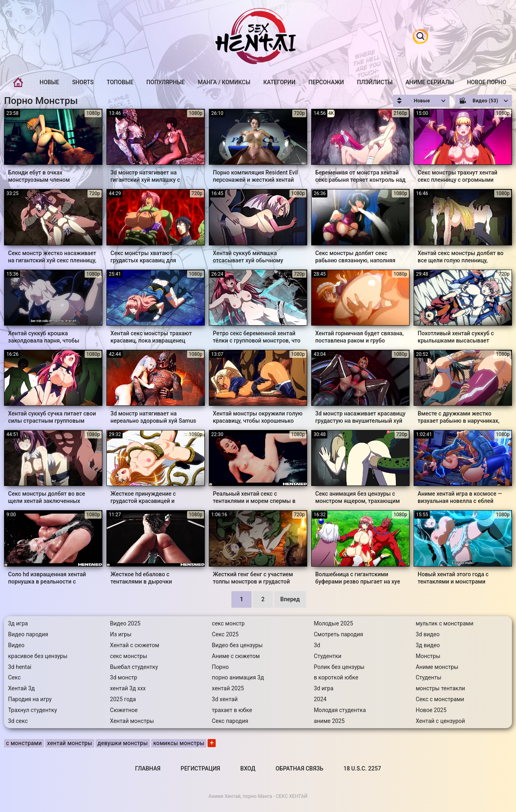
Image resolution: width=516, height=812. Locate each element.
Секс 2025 (225, 634)
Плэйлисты (375, 82)
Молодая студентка (340, 710)
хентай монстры (70, 743)
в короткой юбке (336, 677)
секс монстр (228, 623)
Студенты (429, 677)
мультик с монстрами (444, 623)
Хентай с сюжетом (135, 645)
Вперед (290, 599)
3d (317, 645)
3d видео (428, 634)
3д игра (18, 623)
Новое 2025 (431, 710)
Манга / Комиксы (224, 82)
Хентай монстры (132, 721)
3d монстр (124, 677)
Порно (221, 667)
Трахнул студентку (32, 710)
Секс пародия (230, 721)
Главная (18, 82)
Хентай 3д (21, 688)
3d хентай (225, 699)
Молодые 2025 (333, 623)
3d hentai (20, 667)
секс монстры (129, 656)
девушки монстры (123, 743)
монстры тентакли (440, 688)
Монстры (428, 656)
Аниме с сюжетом (236, 656)
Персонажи (326, 82)
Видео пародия (28, 634)
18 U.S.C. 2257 (362, 768)
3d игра (324, 688)
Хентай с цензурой (440, 721)
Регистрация (200, 768)
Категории (279, 82)
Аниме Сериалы (430, 82)
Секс (14, 677)
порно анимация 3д (238, 677)
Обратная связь (300, 768)
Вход (248, 768)
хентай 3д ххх (128, 688)
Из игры (121, 634)
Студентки (328, 656)
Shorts (83, 82)
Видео (16, 645)
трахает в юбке (232, 710)
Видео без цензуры (237, 645)
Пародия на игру (30, 699)
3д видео (428, 645)
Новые (49, 82)
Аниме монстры (437, 667)
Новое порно (487, 82)
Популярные (165, 82)
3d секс (18, 721)
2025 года (123, 699)
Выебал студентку (134, 667)
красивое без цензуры (38, 656)
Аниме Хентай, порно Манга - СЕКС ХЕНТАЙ (258, 796)
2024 (320, 699)
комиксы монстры (179, 743)
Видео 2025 (125, 623)
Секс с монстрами (440, 699)
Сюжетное (124, 710)
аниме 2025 (329, 721)
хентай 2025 (228, 688)
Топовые (120, 82)
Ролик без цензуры (339, 667)
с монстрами (24, 743)
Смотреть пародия (338, 634)
